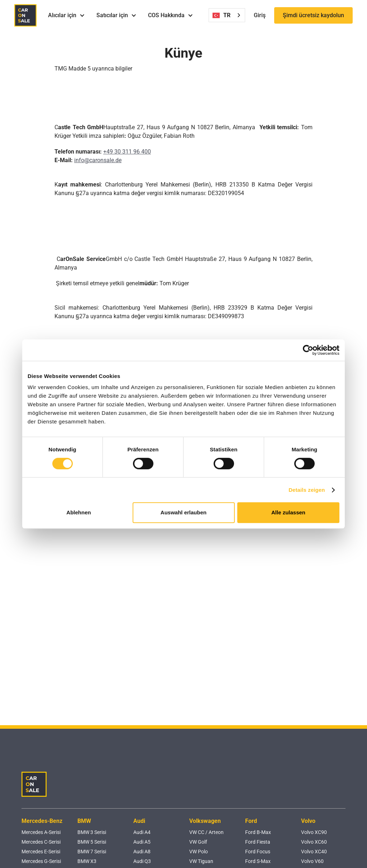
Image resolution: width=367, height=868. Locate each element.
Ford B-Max (258, 832)
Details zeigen (307, 490)
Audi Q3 (142, 861)
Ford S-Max (258, 861)
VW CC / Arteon (206, 832)
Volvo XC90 (314, 832)
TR (221, 15)
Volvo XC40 (314, 852)
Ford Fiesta (258, 842)
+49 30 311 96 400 (127, 152)
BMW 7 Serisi (92, 852)
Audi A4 (142, 832)
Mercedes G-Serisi (41, 861)
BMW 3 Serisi (92, 832)
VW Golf (198, 842)
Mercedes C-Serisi (41, 842)
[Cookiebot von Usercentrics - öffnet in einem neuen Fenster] (308, 350)
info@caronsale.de (98, 160)
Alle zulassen (288, 512)
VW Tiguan (201, 861)
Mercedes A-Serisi (41, 832)
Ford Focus (258, 852)
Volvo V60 (312, 861)
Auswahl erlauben (183, 512)
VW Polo (199, 852)
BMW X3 (87, 861)
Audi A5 (142, 842)
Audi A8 (142, 852)
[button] (66, 15)
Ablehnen (78, 512)
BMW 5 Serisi (92, 842)
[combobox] (227, 15)
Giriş (260, 15)
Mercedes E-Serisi (41, 852)
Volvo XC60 (314, 842)
